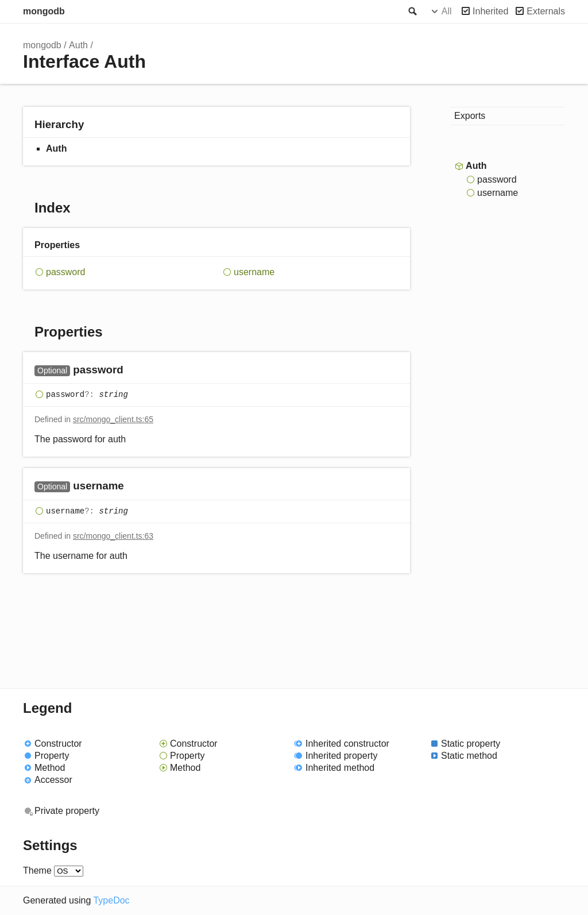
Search (412, 11)
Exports (470, 116)
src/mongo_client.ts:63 (113, 536)
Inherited (490, 11)
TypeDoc (111, 900)
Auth (78, 45)
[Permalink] (135, 371)
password (65, 272)
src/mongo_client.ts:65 (113, 419)
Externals (546, 11)
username (254, 272)
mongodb (44, 11)
